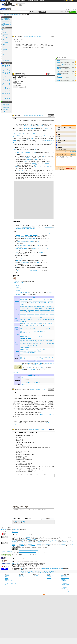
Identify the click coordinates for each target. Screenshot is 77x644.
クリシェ (45, 308)
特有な (26, 46)
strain (19, 266)
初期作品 (20, 460)
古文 (25, 403)
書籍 (50, 292)
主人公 (49, 301)
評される (35, 401)
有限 (59, 130)
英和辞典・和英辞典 (65, 578)
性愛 (21, 342)
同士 (32, 408)
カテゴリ (39, 361)
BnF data (28, 382)
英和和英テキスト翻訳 (20, 507)
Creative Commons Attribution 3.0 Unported (27, 552)
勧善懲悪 (50, 308)
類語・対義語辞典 (9, 1)
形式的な (18, 458)
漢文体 (35, 44)
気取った (18, 453)
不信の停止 (27, 325)
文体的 (59, 81)
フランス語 (49, 140)
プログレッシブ (24, 262)
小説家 (27, 368)
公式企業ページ (50, 576)
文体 (31, 235)
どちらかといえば (26, 443)
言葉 (29, 403)
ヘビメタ (60, 147)
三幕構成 (37, 310)
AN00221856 (32, 229)
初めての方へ (68, 9)
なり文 (24, 454)
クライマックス (23, 307)
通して (27, 408)
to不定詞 (23, 467)
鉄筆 (19, 142)
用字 (48, 167)
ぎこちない (32, 443)
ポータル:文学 (32, 361)
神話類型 (50, 320)
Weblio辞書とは (8, 576)
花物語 (16, 401)
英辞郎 (24, 259)
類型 (41, 318)
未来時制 (31, 355)
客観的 (29, 351)
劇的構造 (39, 307)
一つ (24, 48)
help (19, 467)
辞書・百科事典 (10, 15)
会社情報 (49, 577)
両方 (33, 467)
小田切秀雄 (24, 249)
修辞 (16, 48)
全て (2, 29)
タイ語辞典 (64, 586)
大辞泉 (26, 235)
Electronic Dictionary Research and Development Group (52, 568)
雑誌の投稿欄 (21, 408)
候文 (58, 73)
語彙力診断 (5, 109)
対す (35, 470)
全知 (32, 351)
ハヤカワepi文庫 (22, 87)
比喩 (35, 167)
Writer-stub (39, 368)
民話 (21, 333)
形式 (18, 335)
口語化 (59, 72)
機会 (48, 408)
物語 (34, 297)
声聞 (22, 82)
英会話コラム (6, 104)
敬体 (44, 156)
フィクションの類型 (35, 320)
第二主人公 (47, 299)
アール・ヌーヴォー (21, 405)
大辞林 (22, 237)
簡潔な (18, 436)
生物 (4, 54)
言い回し (24, 446)
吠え (29, 82)
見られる (21, 401)
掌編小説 (22, 336)
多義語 (20, 134)
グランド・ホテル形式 (45, 310)
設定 (18, 315)
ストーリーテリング (35, 359)
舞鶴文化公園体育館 (28, 126)
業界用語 (4, 32)
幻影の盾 (51, 403)
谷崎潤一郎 (27, 161)
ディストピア (23, 314)
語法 (52, 46)
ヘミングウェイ (30, 448)
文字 (32, 403)
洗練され (29, 454)
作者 (19, 46)
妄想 (27, 344)
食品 (4, 56)
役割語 (44, 325)
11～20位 (64, 128)
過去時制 (22, 355)
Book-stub (32, 370)
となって (33, 48)
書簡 (38, 44)
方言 (4, 59)
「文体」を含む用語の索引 (20, 521)
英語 (14, 134)
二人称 (40, 349)
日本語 (15, 150)
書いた (35, 405)
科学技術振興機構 (33, 271)
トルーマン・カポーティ (21, 79)
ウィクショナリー (17, 281)
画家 (32, 470)
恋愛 (47, 344)
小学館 (19, 235)
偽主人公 (52, 299)
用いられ (36, 403)
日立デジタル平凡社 (21, 242)
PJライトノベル (49, 365)
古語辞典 (36, 1)
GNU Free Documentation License (35, 536)
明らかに (25, 448)
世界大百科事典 (30, 242)
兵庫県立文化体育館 (39, 126)
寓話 (21, 331)
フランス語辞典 (64, 583)
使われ (19, 403)
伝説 (29, 333)
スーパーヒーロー (40, 345)
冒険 (21, 340)
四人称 (22, 353)
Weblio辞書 (17, 538)
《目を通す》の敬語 (62, 149)
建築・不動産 (5, 42)
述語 (43, 401)
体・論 (41, 44)
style (23, 134)
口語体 (23, 44)
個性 (43, 46)
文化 (4, 46)
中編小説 (40, 336)
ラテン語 (28, 142)
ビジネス (4, 31)
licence (25, 569)
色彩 (29, 470)
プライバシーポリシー (10, 581)
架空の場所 (43, 314)
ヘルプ (75, 1)
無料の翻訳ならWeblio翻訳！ (22, 5)
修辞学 (28, 359)
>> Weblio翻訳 (73, 154)
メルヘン (33, 333)
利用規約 (7, 579)
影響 (28, 406)
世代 (23, 170)
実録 (24, 342)
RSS (44, 594)
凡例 (40, 37)
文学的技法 (41, 324)
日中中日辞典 (24, 1)
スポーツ (4, 52)
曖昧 (46, 401)
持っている (29, 463)
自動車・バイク (6, 37)
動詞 (17, 467)
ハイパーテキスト (28, 328)
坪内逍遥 (29, 160)
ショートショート (33, 336)
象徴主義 (32, 325)
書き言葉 (34, 163)
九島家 (59, 143)
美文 (30, 401)
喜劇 (24, 340)
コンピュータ (5, 34)
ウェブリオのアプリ (23, 576)
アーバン (51, 345)
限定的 (21, 351)
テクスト (18, 291)
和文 (18, 153)
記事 (25, 398)
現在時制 (27, 355)
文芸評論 (47, 129)
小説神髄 (35, 160)
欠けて (30, 460)
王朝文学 (49, 405)
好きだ (32, 436)
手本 (39, 448)
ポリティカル (43, 344)
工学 (4, 41)
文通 (35, 408)
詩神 (19, 82)
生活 (4, 47)
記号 (3, 100)
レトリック (40, 167)
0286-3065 (50, 227)
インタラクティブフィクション (43, 328)
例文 (28, 468)
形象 (32, 324)
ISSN (46, 227)
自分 (44, 448)
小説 (22, 335)
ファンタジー (32, 342)
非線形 (21, 328)
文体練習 (18, 294)
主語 (40, 401)
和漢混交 (59, 75)
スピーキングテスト (7, 111)
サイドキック (23, 303)
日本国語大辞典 (28, 238)
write (32, 138)
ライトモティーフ (24, 318)
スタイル (42, 48)
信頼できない (33, 353)
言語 (35, 153)
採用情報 (49, 578)
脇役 (32, 303)
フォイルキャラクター (38, 301)
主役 (52, 301)
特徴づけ (27, 299)
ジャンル (17, 343)
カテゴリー (41, 116)
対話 (35, 307)
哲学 (34, 344)
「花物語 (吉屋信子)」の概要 (45, 414)
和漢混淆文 (27, 153)
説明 (47, 307)
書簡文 (59, 61)
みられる (23, 46)
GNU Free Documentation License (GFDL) (29, 540)
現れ (21, 48)
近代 (22, 158)
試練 (29, 307)
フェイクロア (40, 331)
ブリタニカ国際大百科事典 (24, 245)
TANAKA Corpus (5, 549)
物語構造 (17, 327)
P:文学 (43, 365)
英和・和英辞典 (17, 1)
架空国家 (37, 314)
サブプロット (32, 308)
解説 (36, 398)
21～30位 (69, 128)
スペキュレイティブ (31, 345)
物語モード (50, 324)
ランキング (36, 37)
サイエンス (23, 345)
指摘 (39, 410)
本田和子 (44, 403)
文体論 (18, 286)
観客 (21, 357)
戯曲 (22, 338)
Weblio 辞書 (70, 1)
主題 (16, 319)
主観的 (40, 351)
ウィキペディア (19, 116)
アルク (33, 259)
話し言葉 (47, 163)
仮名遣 (18, 287)
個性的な (18, 444)
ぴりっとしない (61, 64)
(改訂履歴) (28, 537)
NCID (27, 229)
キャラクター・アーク (39, 299)
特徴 (27, 48)
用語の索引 (31, 37)
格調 (20, 439)
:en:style (21, 283)
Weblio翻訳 (64, 579)
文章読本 (39, 158)
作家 (17, 167)
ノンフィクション (47, 357)
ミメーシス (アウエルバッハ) (23, 292)
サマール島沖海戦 (62, 141)
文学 (29, 363)
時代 (20, 170)
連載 (46, 406)
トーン (37, 325)
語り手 (17, 351)
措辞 (21, 324)
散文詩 (29, 338)
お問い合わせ (36, 576)
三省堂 (19, 237)
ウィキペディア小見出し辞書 (22, 389)
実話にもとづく (41, 340)
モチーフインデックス (25, 320)
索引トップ (26, 37)
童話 (35, 331)
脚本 (24, 338)
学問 (4, 44)
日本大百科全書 (35, 249)
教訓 (30, 318)
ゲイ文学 (27, 347)
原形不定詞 (28, 467)
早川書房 (19, 83)
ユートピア (23, 316)
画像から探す (22, 577)
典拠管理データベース (33, 375)
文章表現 (30, 46)
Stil (45, 140)
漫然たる (59, 69)
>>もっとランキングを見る (70, 151)
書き (24, 458)
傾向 (30, 48)
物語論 (24, 359)
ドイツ (22, 379)
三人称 (44, 349)
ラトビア (33, 382)
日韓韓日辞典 (30, 1)
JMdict (21, 568)
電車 (4, 36)
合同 (59, 136)
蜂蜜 (59, 134)
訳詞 (23, 406)
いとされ (19, 468)
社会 (59, 138)
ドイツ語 (41, 140)
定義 (35, 150)
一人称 (36, 349)
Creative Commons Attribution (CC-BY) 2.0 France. (28, 550)
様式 (20, 44)
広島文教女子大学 (27, 227)
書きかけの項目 (38, 363)
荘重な (18, 441)
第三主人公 (36, 303)
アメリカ (27, 379)
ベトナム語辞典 (64, 587)
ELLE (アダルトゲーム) (63, 145)
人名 (4, 58)
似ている (33, 410)
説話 (45, 331)
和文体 (31, 44)
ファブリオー (31, 331)
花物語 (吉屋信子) (18, 398)
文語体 (27, 44)
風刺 (53, 344)
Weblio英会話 (6, 106)
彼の (17, 460)
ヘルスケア (5, 49)
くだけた (43, 467)
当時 (50, 401)
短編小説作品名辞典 (20, 74)
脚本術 (29, 310)
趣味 (4, 51)
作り (50, 448)
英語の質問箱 (6, 108)
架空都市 (29, 314)
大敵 (23, 299)
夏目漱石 (43, 405)
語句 (49, 46)
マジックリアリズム (47, 342)
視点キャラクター (43, 303)
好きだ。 (30, 465)
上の (33, 46)
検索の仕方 (7, 577)
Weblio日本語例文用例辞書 (21, 430)
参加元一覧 (74, 9)
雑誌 (23, 370)
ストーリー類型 (44, 320)
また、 (44, 406)
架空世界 (52, 314)
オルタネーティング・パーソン (27, 349)
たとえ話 (25, 331)
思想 (40, 46)
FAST (22, 377)
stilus (32, 142)
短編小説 (27, 336)
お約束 (42, 359)
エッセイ (20, 472)
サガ (50, 344)
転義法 (41, 308)
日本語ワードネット (16, 563)
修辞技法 (29, 324)
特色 (35, 46)
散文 (35, 129)
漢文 (22, 153)
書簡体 (51, 340)
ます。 (40, 468)
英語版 (31, 299)
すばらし (32, 472)
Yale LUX (23, 384)
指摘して (37, 406)
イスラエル (38, 382)
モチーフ (37, 318)
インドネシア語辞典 (65, 585)
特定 (59, 132)
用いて (25, 410)
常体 (29, 156)
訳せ (25, 461)
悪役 (21, 299)
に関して (27, 472)
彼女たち (20, 410)
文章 (17, 44)
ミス (46, 134)
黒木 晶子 (19, 271)
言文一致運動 (19, 289)
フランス (23, 382)
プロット (17, 309)
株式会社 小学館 (15, 532)
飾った (21, 446)
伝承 (27, 333)
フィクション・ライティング (32, 357)
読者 (30, 408)
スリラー (47, 345)
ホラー (40, 342)
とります (37, 467)
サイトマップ (8, 582)
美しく (18, 446)
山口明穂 (19, 249)
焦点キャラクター (24, 301)
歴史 (42, 292)
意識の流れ (27, 353)
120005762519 (22, 229)
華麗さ (26, 465)
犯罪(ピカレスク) (33, 340)
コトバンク (35, 235)
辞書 (3, 1)
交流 (43, 408)
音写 (38, 142)
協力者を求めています (36, 365)
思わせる (28, 405)
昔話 (24, 333)
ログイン (63, 1)
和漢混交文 (60, 78)
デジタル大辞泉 (17, 15)
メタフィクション (48, 359)
